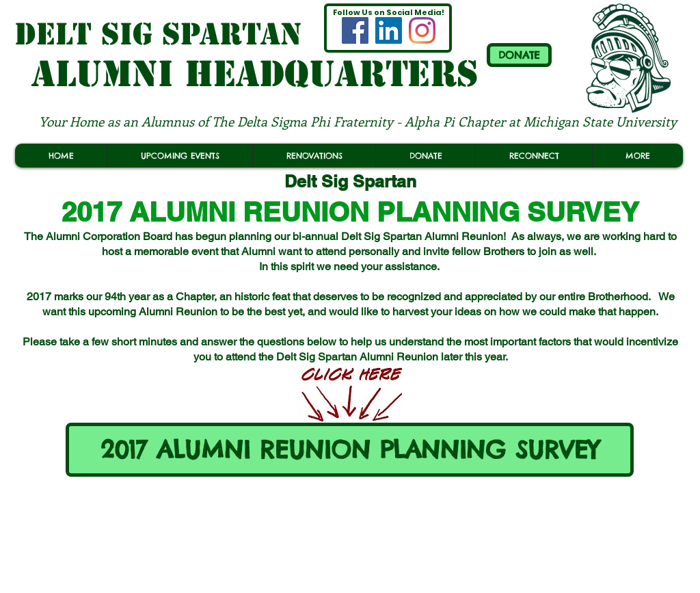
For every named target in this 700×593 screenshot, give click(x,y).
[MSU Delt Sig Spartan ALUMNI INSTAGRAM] (422, 30)
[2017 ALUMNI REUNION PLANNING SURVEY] (350, 450)
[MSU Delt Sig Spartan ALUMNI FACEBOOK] (355, 30)
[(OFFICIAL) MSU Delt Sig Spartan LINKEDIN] (389, 30)
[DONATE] (519, 55)
